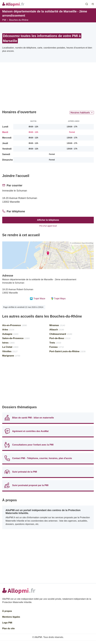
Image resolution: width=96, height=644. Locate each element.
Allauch (57, 330)
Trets (55, 343)
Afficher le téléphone (48, 220)
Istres (8, 343)
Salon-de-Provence (16, 338)
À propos (7, 611)
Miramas (57, 325)
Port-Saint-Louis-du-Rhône (68, 351)
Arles (8, 330)
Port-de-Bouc (60, 338)
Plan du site (8, 628)
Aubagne (10, 334)
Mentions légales (11, 617)
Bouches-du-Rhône (19, 20)
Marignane (11, 356)
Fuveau (57, 347)
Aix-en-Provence (15, 325)
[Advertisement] (48, 87)
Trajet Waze (38, 299)
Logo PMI (7, 623)
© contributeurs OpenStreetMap (82, 243)
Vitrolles (10, 351)
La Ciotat (10, 347)
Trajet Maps (58, 299)
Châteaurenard (61, 334)
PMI (4, 20)
